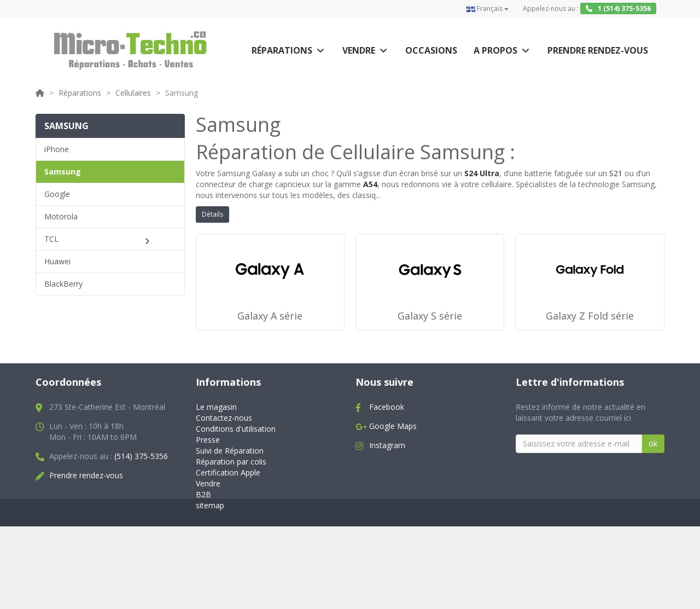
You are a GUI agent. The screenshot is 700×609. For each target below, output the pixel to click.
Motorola (61, 216)
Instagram (387, 497)
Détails (212, 214)
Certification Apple (228, 524)
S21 (616, 173)
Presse (208, 492)
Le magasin (216, 459)
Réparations (282, 50)
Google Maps (393, 478)
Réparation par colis (231, 514)
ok (653, 495)
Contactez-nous (224, 470)
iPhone (57, 149)
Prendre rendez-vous (598, 50)
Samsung (63, 172)
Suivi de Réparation (230, 503)
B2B (203, 546)
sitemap (210, 557)
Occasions (431, 50)
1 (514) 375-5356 (618, 8)
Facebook (387, 459)
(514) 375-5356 (141, 508)
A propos (495, 50)
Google (57, 194)
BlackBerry (63, 284)
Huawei (57, 261)
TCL (51, 239)
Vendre (359, 50)
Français (488, 8)
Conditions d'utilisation (236, 481)
